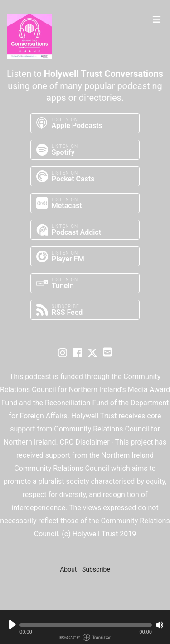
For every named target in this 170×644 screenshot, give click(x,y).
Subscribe (96, 569)
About (68, 569)
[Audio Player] (85, 627)
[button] (86, 625)
